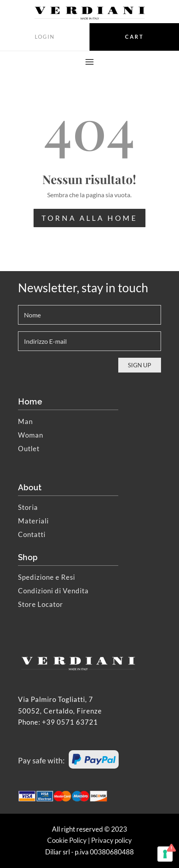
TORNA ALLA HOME (89, 218)
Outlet (29, 449)
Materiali (33, 521)
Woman (31, 435)
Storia (28, 507)
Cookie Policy (67, 840)
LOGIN (45, 37)
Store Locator (41, 604)
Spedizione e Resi (47, 577)
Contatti (32, 534)
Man (25, 421)
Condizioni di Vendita (53, 591)
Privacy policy (111, 840)
